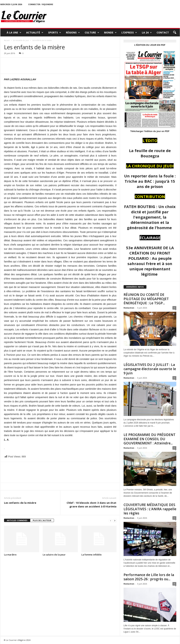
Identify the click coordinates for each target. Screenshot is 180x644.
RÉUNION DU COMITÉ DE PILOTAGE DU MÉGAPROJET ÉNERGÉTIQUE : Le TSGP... (146, 299)
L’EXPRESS (129, 33)
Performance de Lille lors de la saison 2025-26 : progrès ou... (149, 577)
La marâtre (10, 555)
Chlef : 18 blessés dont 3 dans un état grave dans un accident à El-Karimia (91, 505)
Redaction (129, 308)
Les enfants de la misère (20, 503)
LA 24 (147, 33)
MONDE (110, 33)
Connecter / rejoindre (41, 4)
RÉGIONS (73, 33)
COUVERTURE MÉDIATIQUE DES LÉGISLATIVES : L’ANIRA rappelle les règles (150, 509)
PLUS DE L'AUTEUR (42, 520)
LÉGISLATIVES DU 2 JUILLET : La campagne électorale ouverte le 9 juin (150, 369)
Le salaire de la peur (54, 555)
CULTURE (92, 33)
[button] (175, 33)
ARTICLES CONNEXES (17, 520)
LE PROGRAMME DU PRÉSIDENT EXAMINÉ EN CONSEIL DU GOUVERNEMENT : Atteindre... (150, 439)
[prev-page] (111, 521)
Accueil (7, 40)
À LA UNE (14, 33)
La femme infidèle (91, 555)
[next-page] (115, 521)
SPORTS (55, 33)
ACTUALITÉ (35, 33)
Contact (163, 32)
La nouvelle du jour (21, 40)
